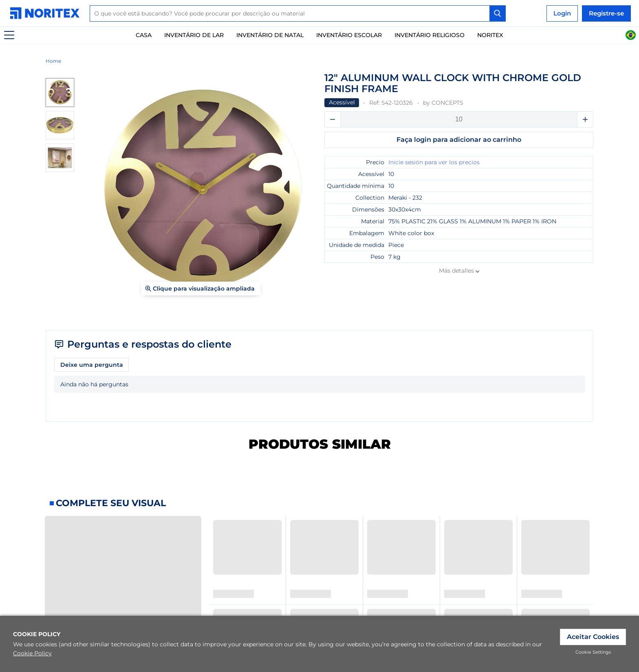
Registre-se (606, 13)
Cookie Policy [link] (32, 653)
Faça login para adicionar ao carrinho (459, 140)
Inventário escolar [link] (349, 35)
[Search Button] (498, 13)
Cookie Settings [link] (593, 652)
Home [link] (53, 61)
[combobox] (298, 13)
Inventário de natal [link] (270, 35)
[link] (47, 13)
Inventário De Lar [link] (194, 35)
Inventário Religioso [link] (430, 35)
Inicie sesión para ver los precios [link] (434, 162)
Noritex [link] (490, 35)
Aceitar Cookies (593, 637)
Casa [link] (144, 35)
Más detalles (456, 271)
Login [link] (562, 13)
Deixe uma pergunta (92, 365)
